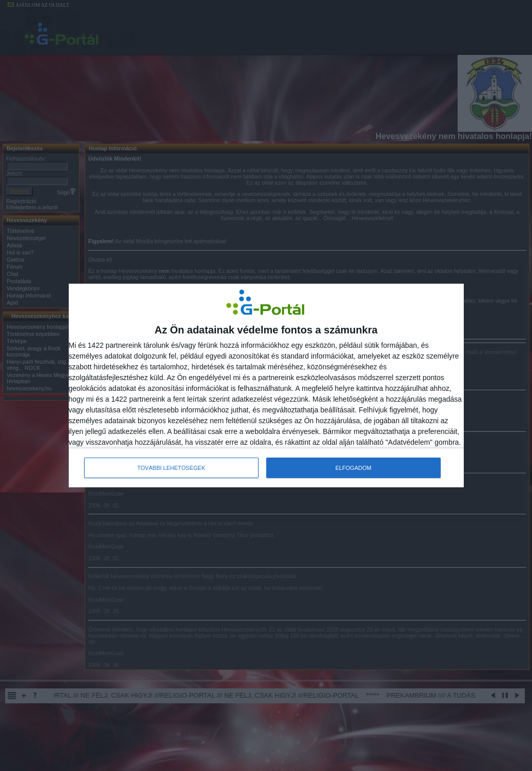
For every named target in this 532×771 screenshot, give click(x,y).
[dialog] (266, 386)
